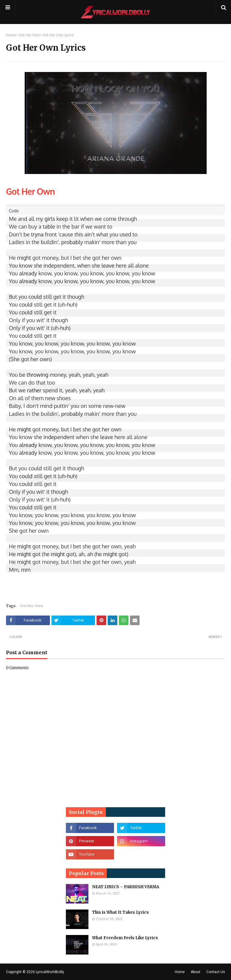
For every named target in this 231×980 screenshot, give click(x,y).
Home (11, 35)
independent (59, 437)
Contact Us (216, 972)
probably (72, 242)
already (28, 273)
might (24, 258)
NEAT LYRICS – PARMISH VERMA (126, 887)
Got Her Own (29, 35)
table (49, 226)
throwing (37, 375)
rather (34, 390)
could (35, 297)
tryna (37, 234)
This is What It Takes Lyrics (120, 912)
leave (108, 265)
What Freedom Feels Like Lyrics (125, 938)
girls (50, 219)
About (196, 972)
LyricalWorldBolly (50, 972)
